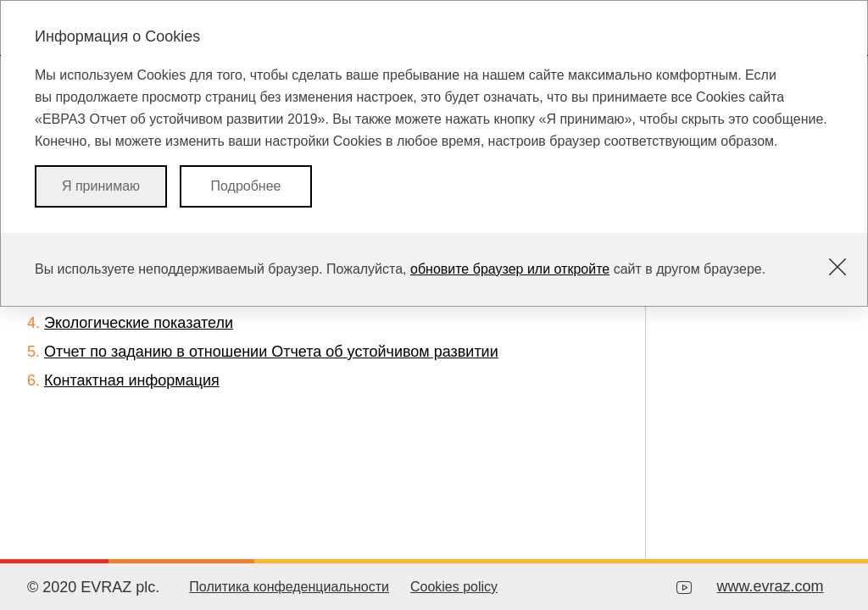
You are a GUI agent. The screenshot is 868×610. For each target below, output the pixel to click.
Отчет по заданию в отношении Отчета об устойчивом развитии (271, 352)
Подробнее (246, 186)
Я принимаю (101, 186)
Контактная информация (132, 380)
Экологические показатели (139, 323)
